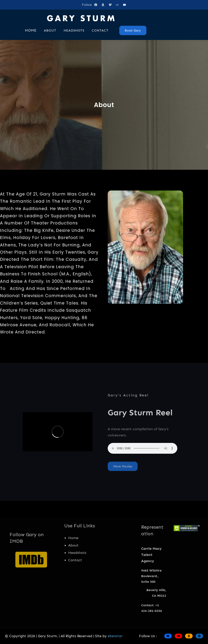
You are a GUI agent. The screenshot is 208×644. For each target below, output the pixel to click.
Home (73, 556)
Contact (75, 578)
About (73, 563)
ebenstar (115, 636)
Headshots (77, 571)
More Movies (123, 472)
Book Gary (133, 30)
